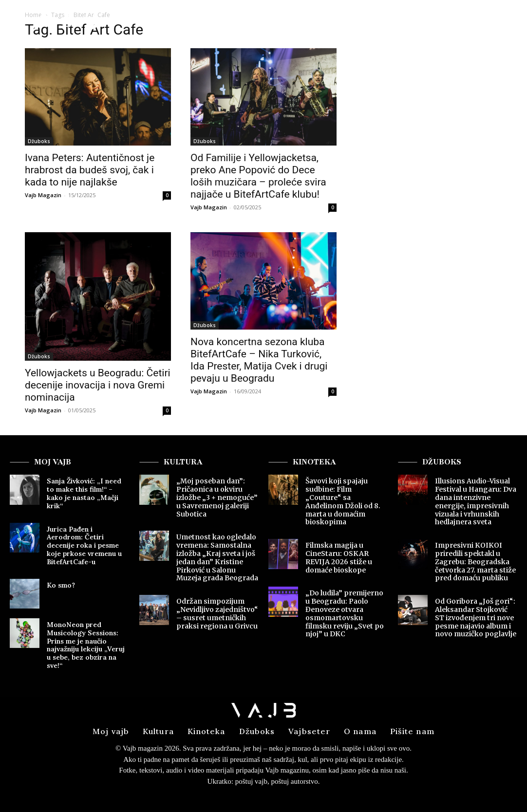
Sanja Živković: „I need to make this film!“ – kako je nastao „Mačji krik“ (84, 493)
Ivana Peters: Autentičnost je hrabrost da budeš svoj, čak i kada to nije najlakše (90, 170)
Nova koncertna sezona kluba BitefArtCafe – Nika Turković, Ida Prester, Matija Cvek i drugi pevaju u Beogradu (259, 360)
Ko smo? (61, 585)
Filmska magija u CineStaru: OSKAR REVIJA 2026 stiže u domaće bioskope (339, 557)
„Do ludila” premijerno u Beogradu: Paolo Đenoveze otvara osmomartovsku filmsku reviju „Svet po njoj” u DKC (345, 613)
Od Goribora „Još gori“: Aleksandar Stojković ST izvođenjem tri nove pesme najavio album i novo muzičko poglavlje (476, 618)
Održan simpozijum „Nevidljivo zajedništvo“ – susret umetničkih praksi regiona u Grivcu (217, 613)
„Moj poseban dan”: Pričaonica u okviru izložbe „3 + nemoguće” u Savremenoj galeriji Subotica (217, 497)
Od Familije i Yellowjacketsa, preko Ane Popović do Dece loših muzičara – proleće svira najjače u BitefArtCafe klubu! (258, 176)
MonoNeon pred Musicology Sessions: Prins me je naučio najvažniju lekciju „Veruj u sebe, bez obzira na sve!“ (86, 645)
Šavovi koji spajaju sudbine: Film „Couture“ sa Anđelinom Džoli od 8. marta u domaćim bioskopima (343, 501)
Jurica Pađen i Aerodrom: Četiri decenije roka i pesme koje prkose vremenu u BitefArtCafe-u (84, 545)
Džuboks (39, 141)
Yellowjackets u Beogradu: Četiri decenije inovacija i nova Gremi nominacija (98, 385)
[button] (443, 22)
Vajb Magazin (43, 195)
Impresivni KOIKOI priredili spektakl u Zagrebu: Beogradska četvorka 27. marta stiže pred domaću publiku (475, 562)
